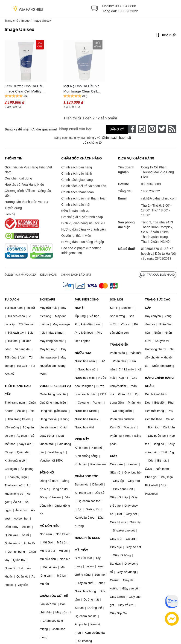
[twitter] (162, 129)
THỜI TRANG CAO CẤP (18, 390)
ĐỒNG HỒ (47, 472)
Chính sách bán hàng (77, 167)
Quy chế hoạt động (18, 178)
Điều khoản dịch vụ (75, 211)
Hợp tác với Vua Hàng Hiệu (24, 185)
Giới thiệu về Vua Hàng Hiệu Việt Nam (28, 170)
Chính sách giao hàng (77, 180)
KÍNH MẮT (82, 439)
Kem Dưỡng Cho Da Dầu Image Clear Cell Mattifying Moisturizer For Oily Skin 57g (25, 89)
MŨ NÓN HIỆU (50, 526)
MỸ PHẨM (82, 550)
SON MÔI (116, 299)
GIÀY (114, 456)
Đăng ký (117, 129)
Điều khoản (49, 275)
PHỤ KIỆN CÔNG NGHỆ (87, 304)
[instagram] (142, 129)
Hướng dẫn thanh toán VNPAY (26, 202)
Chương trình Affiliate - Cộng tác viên (28, 193)
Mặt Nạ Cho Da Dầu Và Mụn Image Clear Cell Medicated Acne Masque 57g (82, 89)
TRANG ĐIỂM (119, 345)
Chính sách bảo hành (77, 173)
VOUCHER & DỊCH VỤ (55, 386)
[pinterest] (152, 129)
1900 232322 (128, 11)
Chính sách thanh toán (77, 192)
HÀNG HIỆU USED (88, 538)
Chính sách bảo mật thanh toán (84, 198)
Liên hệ (10, 214)
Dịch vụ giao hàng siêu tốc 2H (83, 223)
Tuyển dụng (13, 208)
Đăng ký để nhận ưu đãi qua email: (27, 129)
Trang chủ (11, 21)
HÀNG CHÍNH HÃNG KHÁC (159, 382)
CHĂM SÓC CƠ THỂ (54, 596)
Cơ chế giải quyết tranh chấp (82, 217)
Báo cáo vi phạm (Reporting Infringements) (81, 250)
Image (25, 21)
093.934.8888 (126, 6)
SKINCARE (47, 299)
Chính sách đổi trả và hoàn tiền (84, 186)
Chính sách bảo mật (76, 205)
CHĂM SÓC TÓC (87, 476)
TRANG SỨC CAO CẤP (158, 304)
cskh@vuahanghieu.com (159, 198)
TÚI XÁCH (12, 299)
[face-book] (132, 129)
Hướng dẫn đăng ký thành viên (83, 229)
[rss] (172, 129)
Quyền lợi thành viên (76, 236)
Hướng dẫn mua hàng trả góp (83, 242)
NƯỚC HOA (83, 353)
